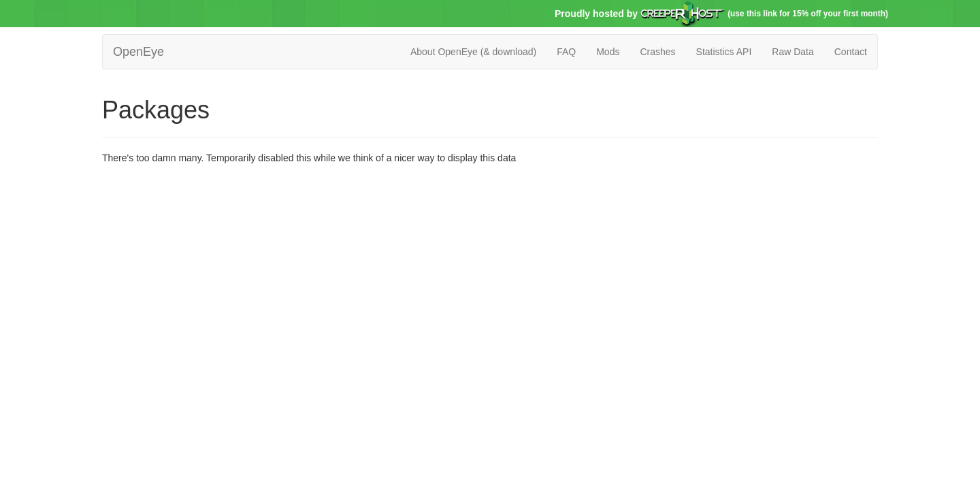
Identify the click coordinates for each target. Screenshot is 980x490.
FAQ (566, 52)
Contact (851, 52)
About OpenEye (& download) (473, 52)
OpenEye (138, 52)
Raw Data (793, 52)
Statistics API (724, 52)
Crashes (657, 52)
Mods (608, 52)
